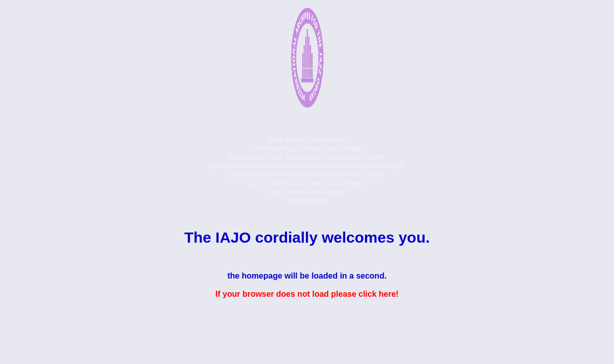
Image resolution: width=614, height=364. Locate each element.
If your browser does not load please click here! (307, 294)
